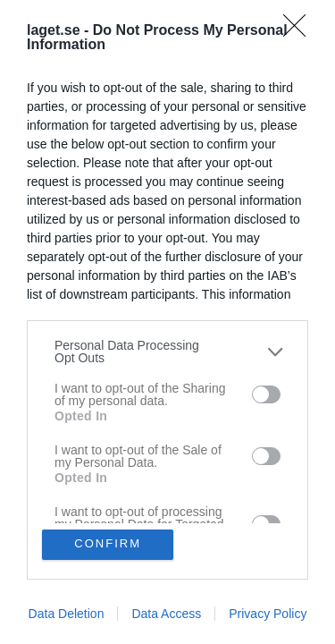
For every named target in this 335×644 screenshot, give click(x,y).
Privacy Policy (268, 614)
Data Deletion (67, 614)
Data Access (166, 614)
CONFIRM (108, 544)
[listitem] (167, 352)
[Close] (300, 31)
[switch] (266, 394)
